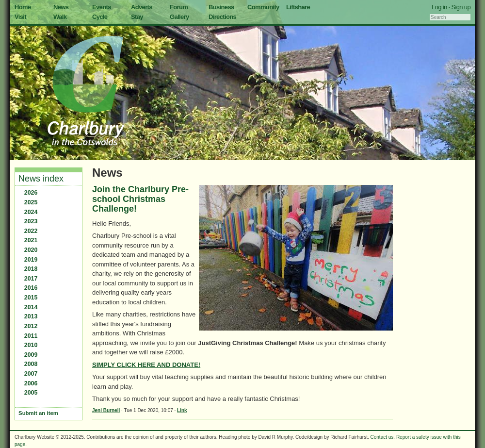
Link (182, 410)
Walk (60, 17)
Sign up (461, 7)
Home (23, 7)
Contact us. (383, 437)
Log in (439, 7)
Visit (20, 17)
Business (221, 7)
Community (263, 7)
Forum (179, 7)
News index (41, 179)
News (61, 7)
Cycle (100, 17)
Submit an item (38, 413)
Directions (222, 17)
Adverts (142, 7)
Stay (137, 17)
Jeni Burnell (106, 410)
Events (102, 7)
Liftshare (298, 7)
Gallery (179, 17)
